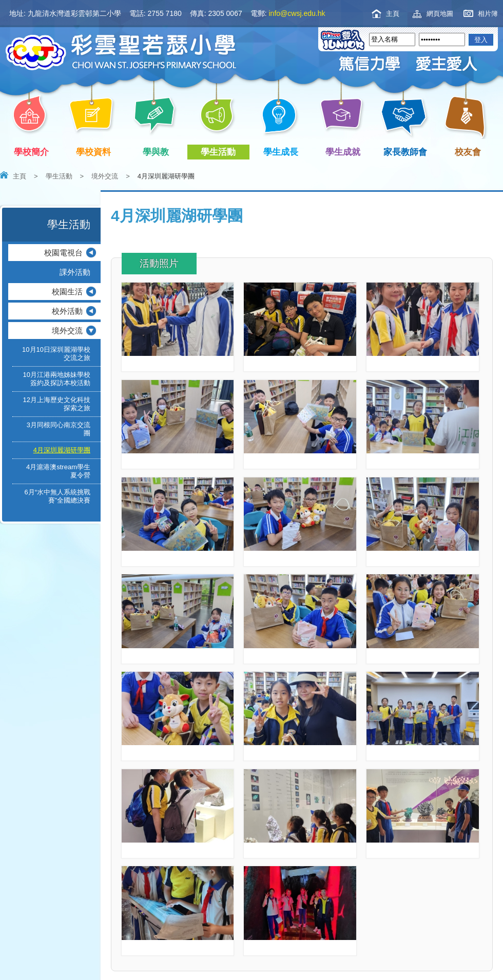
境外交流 (105, 176)
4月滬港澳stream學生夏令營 (58, 471)
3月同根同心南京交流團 (59, 429)
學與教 (158, 152)
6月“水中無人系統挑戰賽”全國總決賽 (57, 496)
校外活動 (67, 311)
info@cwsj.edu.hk (297, 13)
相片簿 (488, 14)
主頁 (393, 14)
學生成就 (345, 152)
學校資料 (96, 152)
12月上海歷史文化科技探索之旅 (57, 404)
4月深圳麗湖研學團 (62, 450)
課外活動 (75, 272)
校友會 (466, 151)
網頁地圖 (440, 14)
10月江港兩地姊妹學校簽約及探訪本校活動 (57, 379)
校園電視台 (63, 253)
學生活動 (220, 152)
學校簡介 (33, 152)
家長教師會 (407, 152)
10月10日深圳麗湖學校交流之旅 (56, 354)
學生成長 (283, 152)
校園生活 (67, 292)
